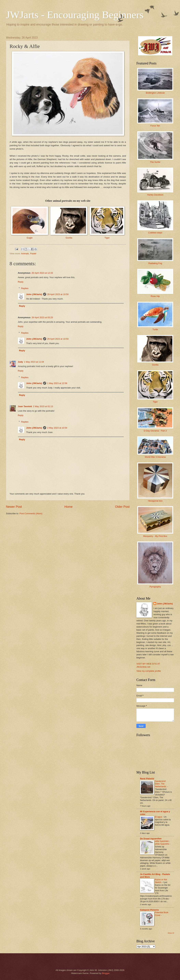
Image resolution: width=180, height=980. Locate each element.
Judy (20, 362)
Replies (25, 288)
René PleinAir (147, 779)
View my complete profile (149, 671)
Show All (171, 933)
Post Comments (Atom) (31, 513)
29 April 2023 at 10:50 (58, 294)
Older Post (122, 507)
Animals (25, 254)
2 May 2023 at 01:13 (43, 406)
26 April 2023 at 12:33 (42, 273)
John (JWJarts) (34, 294)
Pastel (33, 254)
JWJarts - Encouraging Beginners (75, 15)
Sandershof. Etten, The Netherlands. (161, 784)
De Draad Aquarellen (151, 839)
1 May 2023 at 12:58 (57, 383)
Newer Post (14, 507)
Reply (21, 282)
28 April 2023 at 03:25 (42, 317)
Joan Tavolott (25, 406)
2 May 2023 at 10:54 (57, 428)
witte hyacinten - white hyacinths (162, 843)
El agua (159, 817)
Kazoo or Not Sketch (161, 881)
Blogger (106, 973)
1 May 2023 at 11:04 (34, 362)
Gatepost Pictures (149, 910)
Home (68, 507)
